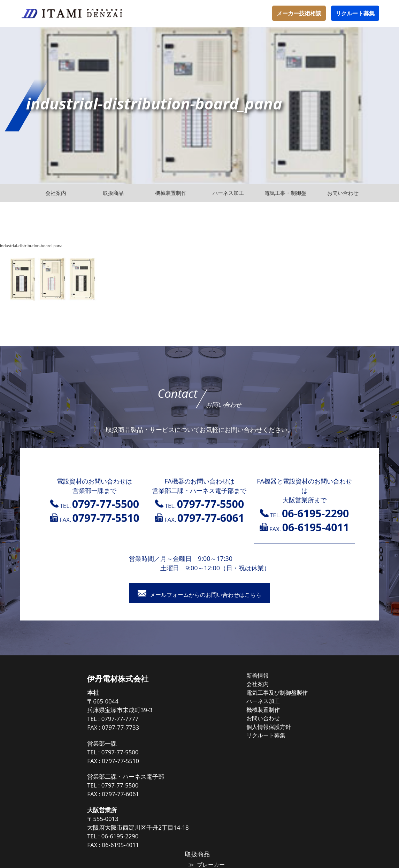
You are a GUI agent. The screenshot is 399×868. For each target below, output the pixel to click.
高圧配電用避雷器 (326, 730)
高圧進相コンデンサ (329, 746)
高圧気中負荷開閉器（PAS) (337, 714)
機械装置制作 (202, 709)
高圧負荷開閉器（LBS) (331, 722)
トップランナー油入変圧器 (337, 738)
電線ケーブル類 (324, 705)
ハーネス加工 (202, 701)
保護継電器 (318, 763)
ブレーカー (318, 689)
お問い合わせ (202, 717)
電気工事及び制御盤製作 (215, 693)
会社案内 (197, 685)
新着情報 (197, 677)
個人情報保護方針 (207, 726)
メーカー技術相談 (299, 13)
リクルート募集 (355, 13)
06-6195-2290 (64, 837)
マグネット (318, 697)
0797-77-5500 (64, 753)
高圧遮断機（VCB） (328, 755)
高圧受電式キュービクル (334, 771)
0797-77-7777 (64, 720)
